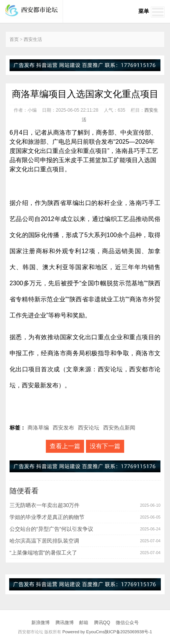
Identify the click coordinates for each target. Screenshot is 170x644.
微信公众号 (127, 623)
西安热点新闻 (119, 428)
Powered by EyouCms (83, 632)
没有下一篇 (105, 446)
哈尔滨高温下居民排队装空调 (44, 541)
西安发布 (63, 428)
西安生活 (33, 39)
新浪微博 (40, 623)
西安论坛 (89, 428)
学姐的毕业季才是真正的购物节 (47, 517)
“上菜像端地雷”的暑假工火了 (43, 553)
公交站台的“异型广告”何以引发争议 (51, 529)
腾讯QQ (102, 623)
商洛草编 (38, 428)
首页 (14, 39)
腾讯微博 (65, 623)
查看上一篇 (65, 446)
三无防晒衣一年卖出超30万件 (45, 505)
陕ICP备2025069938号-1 (128, 632)
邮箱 (84, 623)
